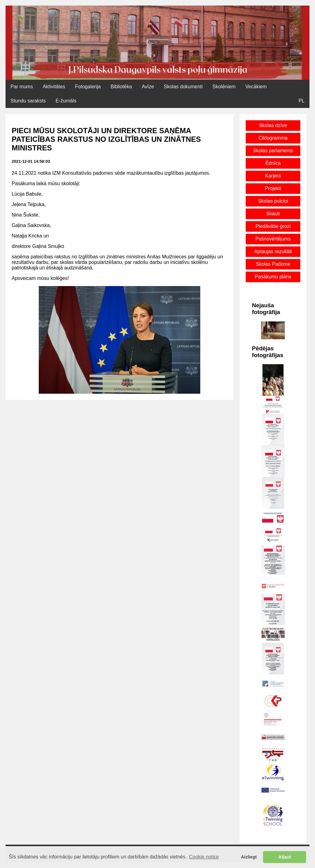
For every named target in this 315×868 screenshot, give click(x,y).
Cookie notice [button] (204, 857)
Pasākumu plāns (273, 277)
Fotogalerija (88, 87)
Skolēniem (224, 87)
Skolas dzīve (273, 125)
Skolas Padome (273, 264)
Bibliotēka (121, 87)
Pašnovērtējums (273, 239)
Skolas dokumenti (183, 87)
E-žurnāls (66, 101)
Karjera (273, 176)
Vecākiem (256, 87)
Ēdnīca (273, 163)
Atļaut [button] (285, 857)
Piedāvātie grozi (273, 226)
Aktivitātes (54, 87)
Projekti (273, 188)
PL (301, 101)
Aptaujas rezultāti (273, 251)
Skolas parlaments (273, 151)
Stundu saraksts (28, 101)
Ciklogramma (273, 138)
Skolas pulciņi (273, 201)
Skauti (273, 214)
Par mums (22, 87)
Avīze (148, 87)
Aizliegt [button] (249, 857)
